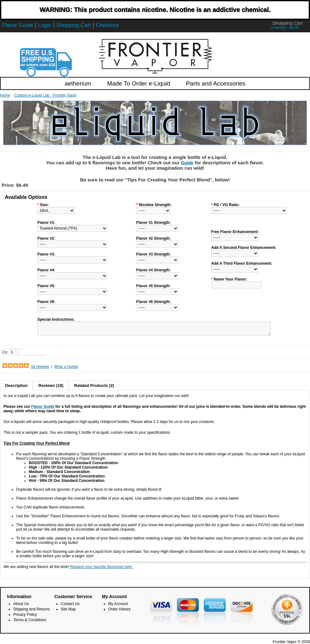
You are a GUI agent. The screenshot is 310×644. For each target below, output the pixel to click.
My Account (118, 604)
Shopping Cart (74, 25)
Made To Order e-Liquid (139, 83)
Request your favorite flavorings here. (101, 567)
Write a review (66, 367)
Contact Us (70, 604)
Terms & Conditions (30, 620)
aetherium (78, 83)
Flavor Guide (18, 25)
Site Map (68, 609)
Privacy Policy (25, 615)
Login (45, 25)
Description (16, 385)
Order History (119, 609)
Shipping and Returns (31, 609)
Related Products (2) (94, 385)
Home (5, 95)
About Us (21, 604)
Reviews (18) (51, 385)
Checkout (107, 25)
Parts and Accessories (216, 83)
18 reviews (40, 367)
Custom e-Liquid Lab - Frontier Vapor (45, 95)
